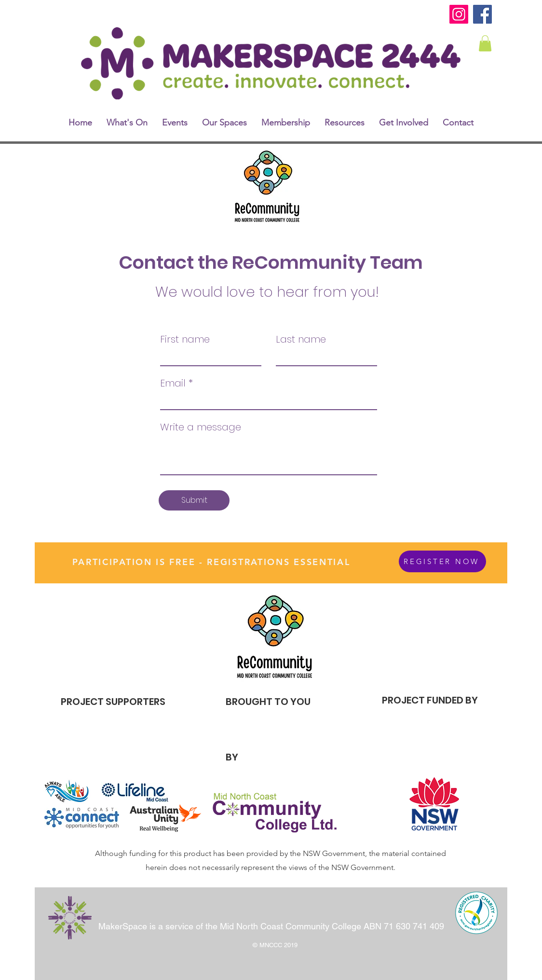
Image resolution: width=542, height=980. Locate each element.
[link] (485, 43)
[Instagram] (459, 14)
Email (173, 383)
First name (185, 339)
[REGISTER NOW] (442, 561)
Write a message (201, 427)
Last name (301, 339)
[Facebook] (482, 14)
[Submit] (194, 500)
